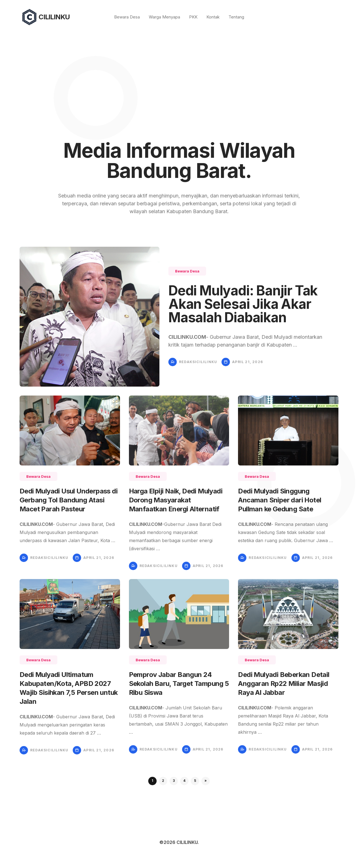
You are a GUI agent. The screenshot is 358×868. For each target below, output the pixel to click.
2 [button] (163, 781)
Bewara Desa (127, 17)
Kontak (213, 17)
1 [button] (152, 781)
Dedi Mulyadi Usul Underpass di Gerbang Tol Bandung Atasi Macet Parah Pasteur (69, 500)
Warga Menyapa (164, 17)
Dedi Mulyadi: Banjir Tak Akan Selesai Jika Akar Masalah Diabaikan (243, 304)
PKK (193, 17)
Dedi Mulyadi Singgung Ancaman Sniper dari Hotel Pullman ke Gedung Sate (280, 500)
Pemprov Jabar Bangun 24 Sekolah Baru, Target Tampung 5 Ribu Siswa (179, 684)
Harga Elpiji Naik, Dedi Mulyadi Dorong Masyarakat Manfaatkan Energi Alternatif (176, 500)
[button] (206, 781)
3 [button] (174, 781)
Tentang (236, 17)
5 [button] (195, 781)
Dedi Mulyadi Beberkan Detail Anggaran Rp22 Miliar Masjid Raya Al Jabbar (284, 684)
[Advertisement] (179, 76)
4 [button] (184, 781)
